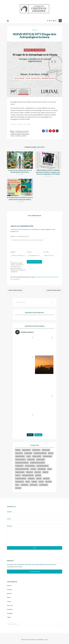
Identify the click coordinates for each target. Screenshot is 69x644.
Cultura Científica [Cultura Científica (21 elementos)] (30, 466)
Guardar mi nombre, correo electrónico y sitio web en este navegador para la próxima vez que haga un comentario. (18, 267)
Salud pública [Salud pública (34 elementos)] (34, 485)
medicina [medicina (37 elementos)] (39, 479)
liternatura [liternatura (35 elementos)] (31, 479)
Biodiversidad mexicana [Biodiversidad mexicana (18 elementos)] (40, 453)
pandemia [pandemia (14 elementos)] (34, 482)
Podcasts (10, 589)
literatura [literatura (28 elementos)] (38, 475)
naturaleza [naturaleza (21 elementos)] (46, 479)
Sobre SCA (10, 605)
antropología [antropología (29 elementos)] (46, 450)
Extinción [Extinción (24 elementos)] (45, 472)
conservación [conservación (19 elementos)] (19, 466)
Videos (9, 597)
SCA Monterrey (18, 136)
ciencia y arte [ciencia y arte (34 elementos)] (31, 460)
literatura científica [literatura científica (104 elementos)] (21, 479)
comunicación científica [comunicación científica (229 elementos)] (22, 463)
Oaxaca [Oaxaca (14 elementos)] (28, 482)
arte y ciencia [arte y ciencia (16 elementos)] (19, 453)
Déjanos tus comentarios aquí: (20, 236)
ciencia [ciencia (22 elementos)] (28, 456)
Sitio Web (46, 252)
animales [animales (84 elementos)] (18, 450)
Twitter (9, 617)
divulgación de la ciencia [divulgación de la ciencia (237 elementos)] (22, 469)
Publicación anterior (15, 290)
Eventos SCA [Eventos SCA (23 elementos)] (29, 472)
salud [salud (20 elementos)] (17, 485)
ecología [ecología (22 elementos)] (33, 469)
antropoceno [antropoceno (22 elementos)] (36, 450)
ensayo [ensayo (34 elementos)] (50, 469)
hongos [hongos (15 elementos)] (18, 475)
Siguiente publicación (54, 290)
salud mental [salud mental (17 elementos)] (24, 485)
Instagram (10, 613)
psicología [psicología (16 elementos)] (48, 482)
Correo (29, 252)
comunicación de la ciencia (22, 133)
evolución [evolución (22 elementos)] (38, 472)
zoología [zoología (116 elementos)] (18, 488)
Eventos (35, 30)
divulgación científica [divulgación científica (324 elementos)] (42, 466)
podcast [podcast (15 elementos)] (41, 482)
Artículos (9, 593)
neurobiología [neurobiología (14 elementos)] (20, 482)
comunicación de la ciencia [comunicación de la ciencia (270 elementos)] (37, 463)
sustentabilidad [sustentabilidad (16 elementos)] (43, 485)
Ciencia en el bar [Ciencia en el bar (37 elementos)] (47, 456)
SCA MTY (24, 136)
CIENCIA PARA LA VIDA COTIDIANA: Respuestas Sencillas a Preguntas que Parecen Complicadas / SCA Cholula (48, 172)
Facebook (10, 609)
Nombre (13, 252)
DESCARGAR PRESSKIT (35, 572)
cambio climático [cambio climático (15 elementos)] (20, 456)
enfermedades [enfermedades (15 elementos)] (42, 469)
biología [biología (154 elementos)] (51, 453)
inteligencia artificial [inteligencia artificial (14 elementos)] (28, 475)
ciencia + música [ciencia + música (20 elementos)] (37, 456)
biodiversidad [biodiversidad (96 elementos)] (28, 453)
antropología (18, 131)
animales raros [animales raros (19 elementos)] (26, 450)
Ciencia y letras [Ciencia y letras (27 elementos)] (41, 460)
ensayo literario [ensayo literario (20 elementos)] (20, 472)
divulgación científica (16, 134)
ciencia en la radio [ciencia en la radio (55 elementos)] (20, 460)
